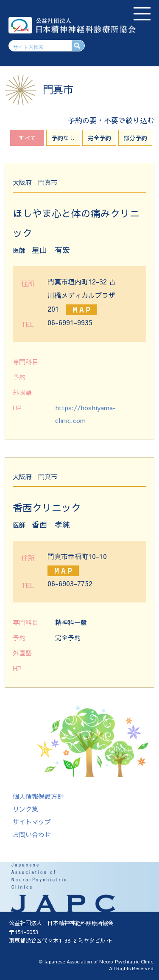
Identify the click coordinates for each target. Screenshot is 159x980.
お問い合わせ (32, 834)
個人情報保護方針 (38, 796)
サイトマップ (32, 822)
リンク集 (25, 809)
